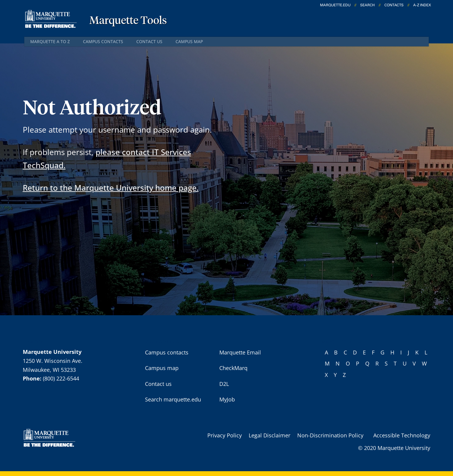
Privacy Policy (225, 435)
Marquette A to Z (50, 41)
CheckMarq (233, 368)
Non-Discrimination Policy (330, 435)
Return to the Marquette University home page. (111, 188)
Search (367, 5)
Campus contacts (103, 41)
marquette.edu (335, 5)
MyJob (227, 399)
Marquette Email (240, 352)
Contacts (394, 5)
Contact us (149, 41)
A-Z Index (422, 5)
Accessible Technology (402, 435)
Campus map (189, 41)
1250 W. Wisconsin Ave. (53, 361)
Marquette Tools (128, 21)
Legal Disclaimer (269, 435)
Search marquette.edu (173, 399)
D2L (224, 384)
